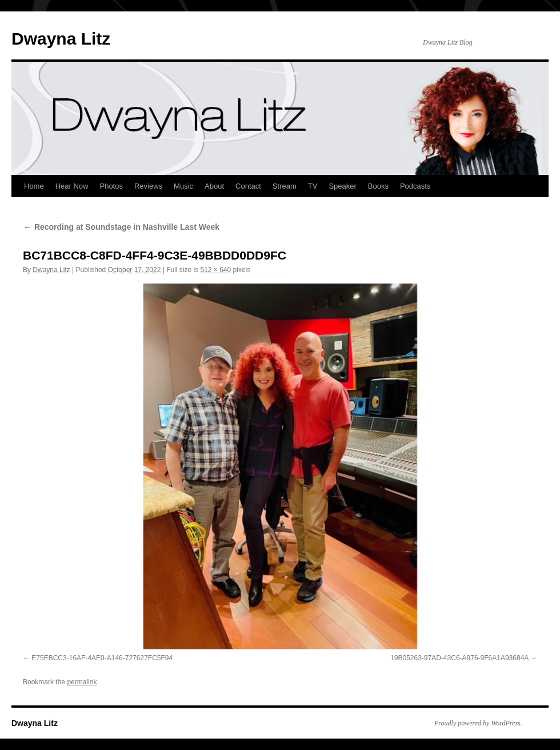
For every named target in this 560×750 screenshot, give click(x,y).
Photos (111, 186)
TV (313, 186)
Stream (285, 186)
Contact (248, 186)
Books (378, 186)
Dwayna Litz (61, 39)
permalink (82, 682)
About (214, 186)
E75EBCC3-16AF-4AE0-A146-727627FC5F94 (102, 658)
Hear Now (72, 186)
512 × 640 (216, 270)
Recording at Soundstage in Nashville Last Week (121, 227)
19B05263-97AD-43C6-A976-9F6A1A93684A (459, 658)
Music (183, 186)
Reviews (148, 186)
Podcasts (415, 186)
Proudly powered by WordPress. (478, 723)
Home (34, 186)
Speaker (342, 186)
